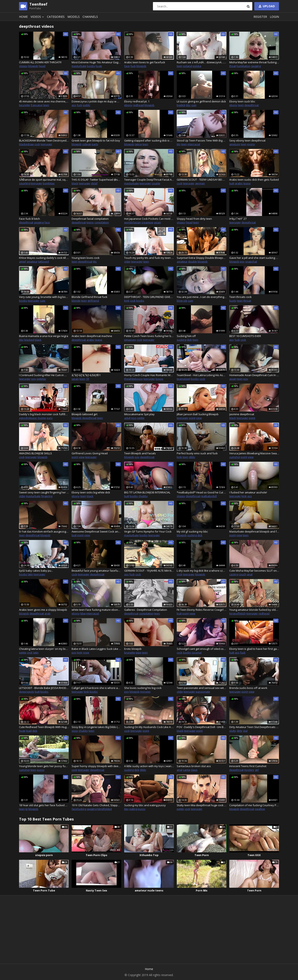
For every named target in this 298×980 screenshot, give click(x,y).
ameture (235, 144)
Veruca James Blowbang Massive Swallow (254, 453)
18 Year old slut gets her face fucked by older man (44, 805)
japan (75, 379)
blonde (76, 301)
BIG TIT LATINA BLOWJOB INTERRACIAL (147, 492)
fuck (133, 66)
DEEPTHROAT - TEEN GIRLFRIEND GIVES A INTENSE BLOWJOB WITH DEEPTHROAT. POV (149, 297)
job (185, 301)
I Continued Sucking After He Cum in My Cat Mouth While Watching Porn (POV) (44, 375)
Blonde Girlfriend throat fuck (90, 297)
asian (157, 222)
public (87, 105)
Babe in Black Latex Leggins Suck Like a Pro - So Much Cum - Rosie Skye (96, 649)
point (192, 418)
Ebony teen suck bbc (242, 101)
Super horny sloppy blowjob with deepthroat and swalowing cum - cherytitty (96, 766)
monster (145, 692)
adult (127, 418)
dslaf (94, 183)
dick (189, 340)
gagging (256, 66)
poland (188, 66)
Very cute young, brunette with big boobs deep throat (44, 297)
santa (187, 770)
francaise (37, 105)
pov (242, 261)
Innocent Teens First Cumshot (248, 766)
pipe (139, 653)
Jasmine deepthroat (242, 414)
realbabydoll (209, 496)
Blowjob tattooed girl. (85, 414)
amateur (32, 261)
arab (47, 613)
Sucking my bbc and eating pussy (145, 805)
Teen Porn (202, 855)
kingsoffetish (237, 613)
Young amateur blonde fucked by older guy (254, 610)
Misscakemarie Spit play (139, 414)
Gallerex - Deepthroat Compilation (146, 610)
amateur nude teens (149, 890)
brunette (130, 653)
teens (90, 222)
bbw (83, 613)
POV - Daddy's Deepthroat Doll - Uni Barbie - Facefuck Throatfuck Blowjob (202, 727)
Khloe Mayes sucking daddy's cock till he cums (44, 258)
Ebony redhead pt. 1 (137, 101)
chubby (143, 496)
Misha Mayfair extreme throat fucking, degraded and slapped (254, 62)
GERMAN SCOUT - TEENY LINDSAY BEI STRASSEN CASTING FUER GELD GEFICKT (202, 180)
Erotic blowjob (133, 649)
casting (234, 574)
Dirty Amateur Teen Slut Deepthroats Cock (254, 727)
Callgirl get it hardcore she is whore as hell (96, 688)
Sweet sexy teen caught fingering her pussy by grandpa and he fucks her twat (44, 492)
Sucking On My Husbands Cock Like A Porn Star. (149, 727)
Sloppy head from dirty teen (194, 219)
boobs (91, 66)
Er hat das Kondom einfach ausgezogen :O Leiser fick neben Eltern (44, 531)
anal (250, 574)
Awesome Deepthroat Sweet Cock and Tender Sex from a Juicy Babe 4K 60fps (96, 531)
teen (180, 66)
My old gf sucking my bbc (192, 531)
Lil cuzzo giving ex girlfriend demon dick (201, 101)
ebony (128, 105)
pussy (41, 770)
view (199, 418)
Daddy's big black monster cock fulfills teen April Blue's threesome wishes (44, 414)
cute (43, 301)
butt (232, 183)
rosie (86, 653)
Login (274, 17)
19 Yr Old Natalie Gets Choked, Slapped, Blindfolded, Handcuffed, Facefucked (96, 805)
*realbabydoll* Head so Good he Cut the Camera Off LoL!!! (202, 492)
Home (23, 17)
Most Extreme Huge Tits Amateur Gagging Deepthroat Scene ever (96, 62)
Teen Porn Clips (96, 855)
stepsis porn (44, 855)
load (29, 731)
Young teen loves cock (86, 258)
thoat (233, 66)
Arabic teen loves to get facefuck (145, 62)
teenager (46, 144)
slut (245, 731)
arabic (239, 183)
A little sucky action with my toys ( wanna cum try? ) (149, 766)
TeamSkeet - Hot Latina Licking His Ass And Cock (202, 375)
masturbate (79, 66)
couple (156, 183)
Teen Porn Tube (44, 890)
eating (133, 809)
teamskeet (183, 379)
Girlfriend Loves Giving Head (90, 453)
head (42, 66)
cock (37, 144)
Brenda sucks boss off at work (248, 688)
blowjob (33, 66)
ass (74, 105)
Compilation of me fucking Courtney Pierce (254, 805)
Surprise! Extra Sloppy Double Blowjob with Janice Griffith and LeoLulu (202, 258)
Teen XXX (254, 855)
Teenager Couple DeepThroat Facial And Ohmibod (149, 180)
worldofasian (133, 222)
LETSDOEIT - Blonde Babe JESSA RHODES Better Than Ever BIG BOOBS (44, 688)
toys (134, 418)
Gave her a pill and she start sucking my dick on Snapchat (254, 258)
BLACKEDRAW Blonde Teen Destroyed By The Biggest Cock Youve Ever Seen (44, 140)
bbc (188, 105)
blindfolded (105, 809)
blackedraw (26, 144)
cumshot (235, 457)
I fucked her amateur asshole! (248, 492)
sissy (75, 731)
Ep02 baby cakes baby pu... (36, 571)
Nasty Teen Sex (97, 890)
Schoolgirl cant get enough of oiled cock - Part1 (202, 649)
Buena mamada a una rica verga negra (44, 336)
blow (180, 301)
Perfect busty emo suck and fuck (197, 453)
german (200, 183)
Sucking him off (186, 336)
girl (257, 770)
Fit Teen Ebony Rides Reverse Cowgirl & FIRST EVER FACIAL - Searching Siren (202, 610)
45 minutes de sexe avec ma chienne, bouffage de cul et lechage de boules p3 (44, 101)
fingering (47, 496)
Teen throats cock (240, 297)
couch (243, 574)
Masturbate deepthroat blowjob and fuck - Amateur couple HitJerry (254, 531)
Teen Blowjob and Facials (140, 453)
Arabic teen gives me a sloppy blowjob (43, 610)
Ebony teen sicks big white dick (91, 492)
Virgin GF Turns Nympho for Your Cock (148, 531)
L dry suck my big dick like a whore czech (202, 571)
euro (50, 418)
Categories (56, 17)
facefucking (79, 809)
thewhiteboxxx (133, 379)
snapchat (251, 261)
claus (194, 770)
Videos (38, 17)
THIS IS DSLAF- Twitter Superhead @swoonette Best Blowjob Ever (96, 180)
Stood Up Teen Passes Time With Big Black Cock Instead (202, 140)
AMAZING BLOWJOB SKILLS (35, 453)
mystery (249, 770)
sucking (181, 340)
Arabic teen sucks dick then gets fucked (254, 180)
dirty (240, 731)
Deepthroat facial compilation (90, 219)
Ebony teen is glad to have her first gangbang (254, 649)
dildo (192, 457)
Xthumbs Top (149, 855)
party (95, 144)
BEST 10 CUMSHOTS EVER (245, 336)
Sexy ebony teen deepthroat (247, 140)
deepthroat (252, 105)
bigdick (181, 105)
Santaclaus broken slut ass (194, 766)
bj (27, 809)
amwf (23, 261)
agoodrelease (28, 418)
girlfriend (93, 301)
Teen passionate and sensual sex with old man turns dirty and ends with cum (202, 688)
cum (194, 105)
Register (260, 17)
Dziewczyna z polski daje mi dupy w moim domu (96, 101)
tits (179, 144)
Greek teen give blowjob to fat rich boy (96, 140)
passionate (203, 692)
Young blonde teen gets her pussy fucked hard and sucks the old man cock (44, 766)
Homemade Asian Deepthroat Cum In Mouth (254, 375)
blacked (29, 340)
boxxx (159, 379)
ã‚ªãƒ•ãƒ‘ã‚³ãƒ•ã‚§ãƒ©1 (86, 375)
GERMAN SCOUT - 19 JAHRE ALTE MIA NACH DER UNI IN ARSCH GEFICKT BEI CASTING (149, 571)
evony (251, 144)
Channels (90, 17)
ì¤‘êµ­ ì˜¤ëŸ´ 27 (238, 219)
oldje (127, 261)
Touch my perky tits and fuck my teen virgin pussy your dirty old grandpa (149, 258)
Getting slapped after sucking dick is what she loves (149, 140)
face (127, 66)
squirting (25, 183)
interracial (194, 144)
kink (127, 301)
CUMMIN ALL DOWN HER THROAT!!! (40, 62)
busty (233, 301)
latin (30, 574)
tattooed (43, 261)
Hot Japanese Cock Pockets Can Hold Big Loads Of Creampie (149, 219)
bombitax (49, 183)
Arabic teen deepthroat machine (92, 336)
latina (138, 144)
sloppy (23, 66)
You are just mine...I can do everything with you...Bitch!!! (202, 297)
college (87, 144)
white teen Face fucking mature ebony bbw (96, 610)
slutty (233, 731)
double (193, 261)
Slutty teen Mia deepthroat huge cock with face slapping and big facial (202, 805)
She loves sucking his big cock (143, 688)
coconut (197, 653)
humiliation (243, 66)
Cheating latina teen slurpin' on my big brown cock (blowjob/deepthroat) (44, 649)
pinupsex (130, 340)
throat (247, 301)
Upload (266, 6)
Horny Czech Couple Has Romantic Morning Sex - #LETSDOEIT (149, 375)
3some (42, 418)
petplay (41, 379)
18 (87, 379)
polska (197, 66)
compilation (102, 222)
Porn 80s (202, 890)
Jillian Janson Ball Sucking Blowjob (198, 414)
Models (74, 17)
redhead (138, 105)
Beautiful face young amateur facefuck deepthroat (96, 571)
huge (99, 66)
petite (141, 418)
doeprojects (27, 692)
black (75, 183)
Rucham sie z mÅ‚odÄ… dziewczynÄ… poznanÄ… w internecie (202, 62)
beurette (25, 105)
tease (247, 183)
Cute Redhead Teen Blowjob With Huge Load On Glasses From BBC (44, 727)
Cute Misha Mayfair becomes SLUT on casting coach (254, 571)
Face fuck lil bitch (29, 219)
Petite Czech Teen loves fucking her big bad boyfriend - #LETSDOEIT (149, 336)
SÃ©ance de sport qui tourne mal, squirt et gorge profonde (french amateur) (44, 180)
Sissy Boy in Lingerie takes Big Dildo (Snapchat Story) (96, 727)
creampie (147, 222)
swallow (260, 809)
